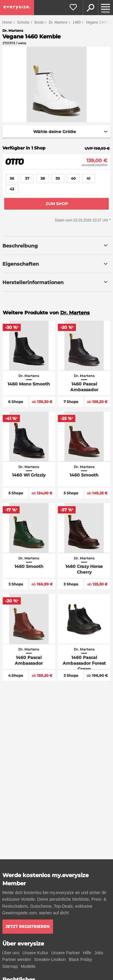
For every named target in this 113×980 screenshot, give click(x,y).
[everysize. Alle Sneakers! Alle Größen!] (17, 8)
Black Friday (80, 959)
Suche (90, 8)
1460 (77, 22)
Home (7, 22)
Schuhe (23, 22)
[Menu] (105, 8)
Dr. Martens (58, 22)
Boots (39, 22)
